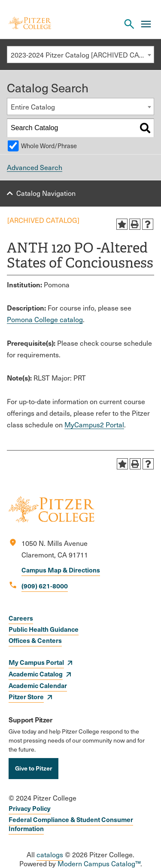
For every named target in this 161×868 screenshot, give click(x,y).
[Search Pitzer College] (129, 24)
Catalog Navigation (46, 193)
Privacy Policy (30, 808)
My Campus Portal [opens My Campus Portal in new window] (36, 662)
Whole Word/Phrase (49, 146)
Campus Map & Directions (61, 570)
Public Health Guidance (44, 629)
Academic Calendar (38, 685)
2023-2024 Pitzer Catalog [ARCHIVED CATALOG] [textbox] (82, 55)
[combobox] (80, 55)
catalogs (50, 854)
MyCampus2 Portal (94, 425)
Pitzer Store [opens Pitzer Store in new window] (26, 696)
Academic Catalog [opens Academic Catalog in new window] (36, 674)
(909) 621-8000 (45, 586)
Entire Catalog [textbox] (33, 107)
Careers (21, 618)
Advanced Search (35, 167)
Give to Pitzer (33, 768)
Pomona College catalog (45, 319)
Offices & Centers (35, 640)
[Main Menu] (146, 24)
